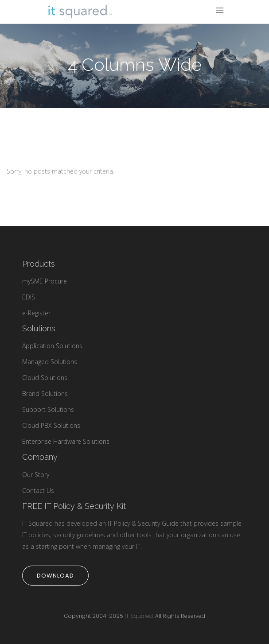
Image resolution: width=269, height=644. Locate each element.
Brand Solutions (45, 394)
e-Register (36, 313)
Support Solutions (48, 409)
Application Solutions (52, 346)
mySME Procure (45, 281)
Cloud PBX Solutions (51, 425)
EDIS (29, 297)
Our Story (36, 475)
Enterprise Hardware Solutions (66, 441)
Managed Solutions (50, 362)
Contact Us (38, 491)
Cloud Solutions (45, 378)
